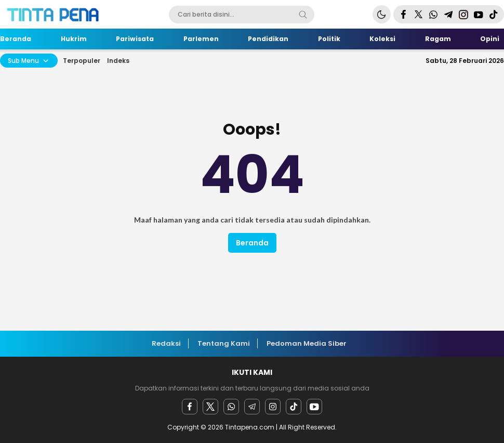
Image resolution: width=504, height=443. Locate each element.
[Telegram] (252, 407)
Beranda (252, 243)
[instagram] (273, 407)
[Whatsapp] (231, 407)
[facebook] (190, 407)
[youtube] (314, 407)
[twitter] (210, 407)
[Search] (303, 15)
